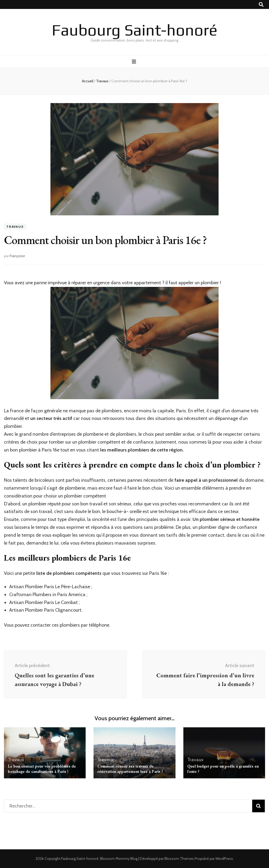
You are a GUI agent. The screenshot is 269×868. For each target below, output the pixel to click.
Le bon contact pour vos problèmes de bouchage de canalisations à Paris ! (42, 769)
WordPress (224, 859)
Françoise (17, 256)
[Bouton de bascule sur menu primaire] (135, 62)
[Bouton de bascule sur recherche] (261, 5)
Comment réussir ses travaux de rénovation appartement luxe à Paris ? (130, 769)
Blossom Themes (179, 859)
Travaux (15, 227)
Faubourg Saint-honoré (135, 30)
